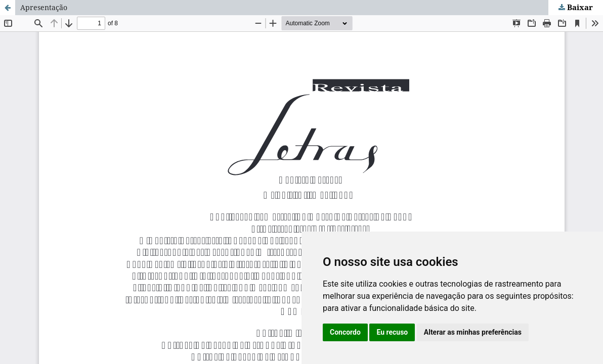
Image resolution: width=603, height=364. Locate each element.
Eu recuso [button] (392, 332)
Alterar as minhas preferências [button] (473, 332)
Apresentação (44, 7)
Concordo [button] (345, 332)
